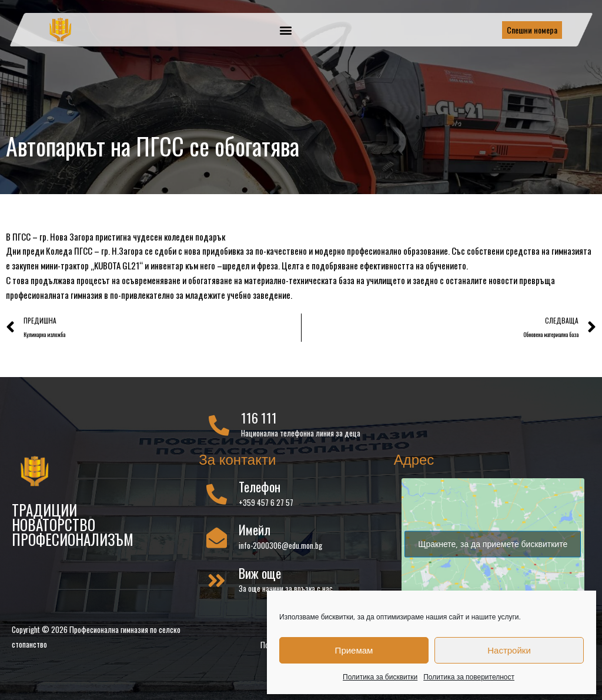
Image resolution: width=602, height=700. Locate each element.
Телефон (260, 489)
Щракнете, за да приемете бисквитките (493, 546)
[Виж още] (217, 583)
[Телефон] (217, 496)
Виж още (260, 575)
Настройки (509, 650)
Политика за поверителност (469, 677)
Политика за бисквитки (380, 677)
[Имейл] (217, 540)
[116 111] (219, 427)
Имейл (255, 532)
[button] (286, 30)
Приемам (354, 650)
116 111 (259, 420)
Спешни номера (532, 30)
